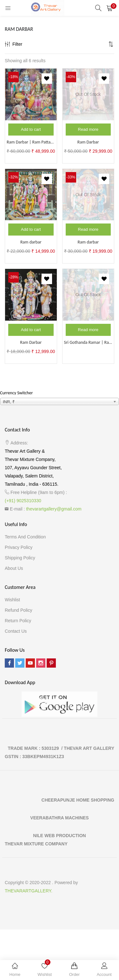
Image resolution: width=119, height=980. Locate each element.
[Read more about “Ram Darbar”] (88, 130)
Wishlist (12, 600)
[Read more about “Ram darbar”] (88, 230)
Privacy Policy (19, 547)
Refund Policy (18, 610)
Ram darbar (31, 242)
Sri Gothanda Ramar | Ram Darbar (88, 342)
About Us (14, 568)
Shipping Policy (20, 558)
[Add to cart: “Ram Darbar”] (31, 330)
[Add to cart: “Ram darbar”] (31, 230)
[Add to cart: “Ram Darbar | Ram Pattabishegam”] (31, 130)
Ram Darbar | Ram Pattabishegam (31, 142)
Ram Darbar (88, 142)
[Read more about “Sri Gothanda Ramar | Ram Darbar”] (88, 330)
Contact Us (16, 631)
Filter (13, 44)
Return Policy (18, 621)
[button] (109, 8)
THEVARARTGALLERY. (29, 891)
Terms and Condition (25, 537)
